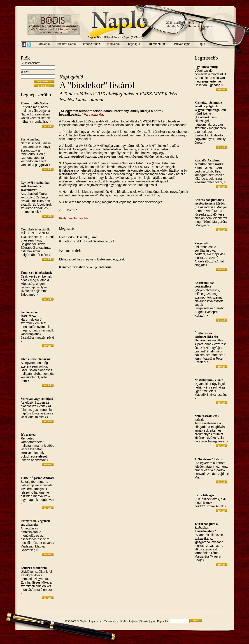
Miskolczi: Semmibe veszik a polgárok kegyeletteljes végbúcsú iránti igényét (210, 108)
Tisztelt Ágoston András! (37, 478)
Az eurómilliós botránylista (204, 285)
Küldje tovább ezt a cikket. (75, 218)
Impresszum (96, 621)
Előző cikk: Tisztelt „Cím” (78, 237)
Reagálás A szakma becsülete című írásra (209, 162)
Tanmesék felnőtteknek (36, 273)
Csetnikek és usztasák (35, 229)
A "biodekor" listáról (209, 459)
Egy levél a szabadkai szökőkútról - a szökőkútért (35, 186)
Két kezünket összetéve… (30, 314)
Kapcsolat (163, 621)
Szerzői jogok (148, 621)
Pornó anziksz (30, 139)
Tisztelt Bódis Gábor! (35, 103)
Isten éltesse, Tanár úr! (36, 359)
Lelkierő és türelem (34, 568)
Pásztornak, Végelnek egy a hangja (35, 523)
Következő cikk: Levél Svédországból (87, 241)
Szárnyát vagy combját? (37, 399)
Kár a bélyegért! (206, 495)
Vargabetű (202, 243)
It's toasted (28, 435)
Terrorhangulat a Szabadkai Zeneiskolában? (206, 528)
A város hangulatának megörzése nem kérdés (210, 202)
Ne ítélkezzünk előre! (209, 380)
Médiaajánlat (131, 621)
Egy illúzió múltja (207, 67)
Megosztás (67, 229)
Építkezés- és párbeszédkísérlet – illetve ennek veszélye (209, 337)
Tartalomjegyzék (113, 621)
